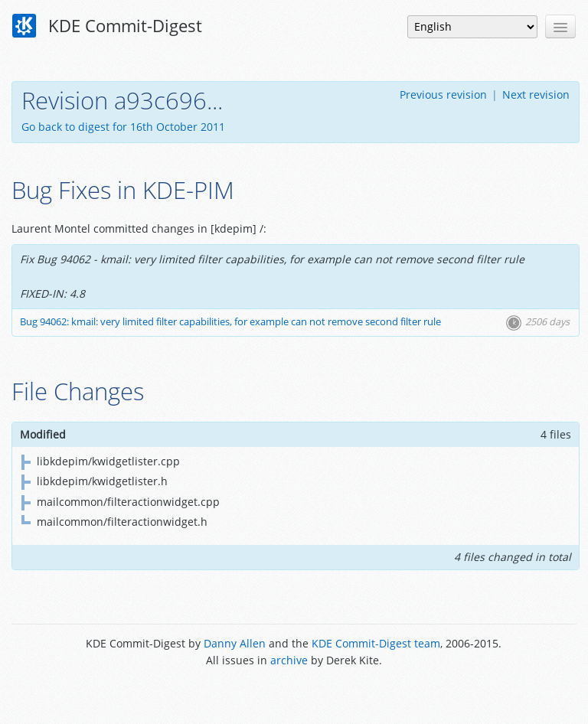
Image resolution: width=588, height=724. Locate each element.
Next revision (536, 95)
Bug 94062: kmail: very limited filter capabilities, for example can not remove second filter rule (230, 322)
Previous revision (443, 95)
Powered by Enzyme (294, 695)
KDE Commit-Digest (107, 26)
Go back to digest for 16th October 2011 (123, 127)
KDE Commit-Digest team (376, 643)
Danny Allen (235, 643)
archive (289, 660)
